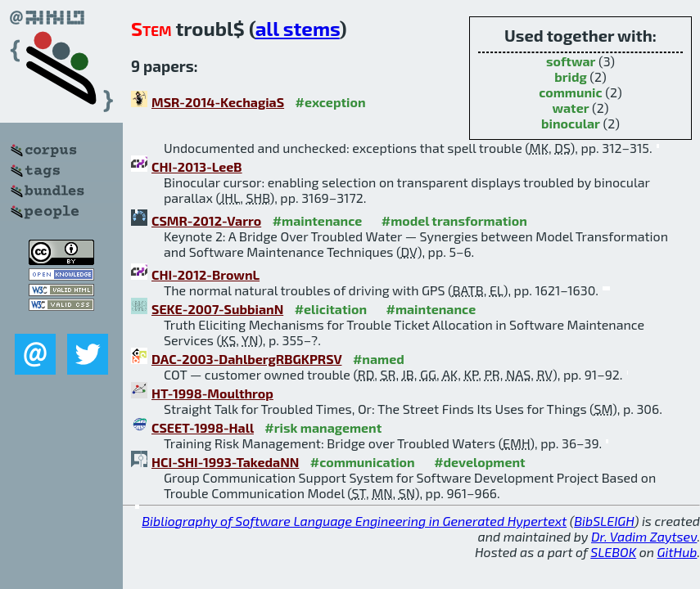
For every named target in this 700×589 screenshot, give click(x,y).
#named (379, 359)
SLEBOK (613, 552)
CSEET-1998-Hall (203, 427)
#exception (331, 102)
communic (570, 92)
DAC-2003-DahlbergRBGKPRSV (246, 359)
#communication (363, 462)
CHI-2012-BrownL (205, 274)
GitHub (677, 552)
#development (479, 462)
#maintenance (318, 220)
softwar (571, 61)
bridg (571, 76)
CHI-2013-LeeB (197, 166)
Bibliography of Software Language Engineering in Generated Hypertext (354, 521)
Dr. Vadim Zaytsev (644, 536)
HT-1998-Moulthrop (212, 393)
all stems (298, 28)
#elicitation (331, 309)
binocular (571, 123)
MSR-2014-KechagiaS (218, 102)
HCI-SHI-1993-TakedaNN (225, 462)
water (570, 108)
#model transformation (454, 220)
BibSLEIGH (604, 521)
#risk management (323, 427)
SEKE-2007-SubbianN (217, 309)
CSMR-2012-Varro (206, 220)
